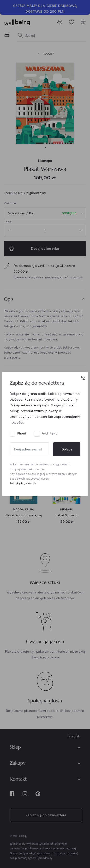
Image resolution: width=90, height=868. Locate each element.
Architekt (49, 433)
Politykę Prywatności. (24, 483)
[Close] (83, 378)
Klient (22, 433)
